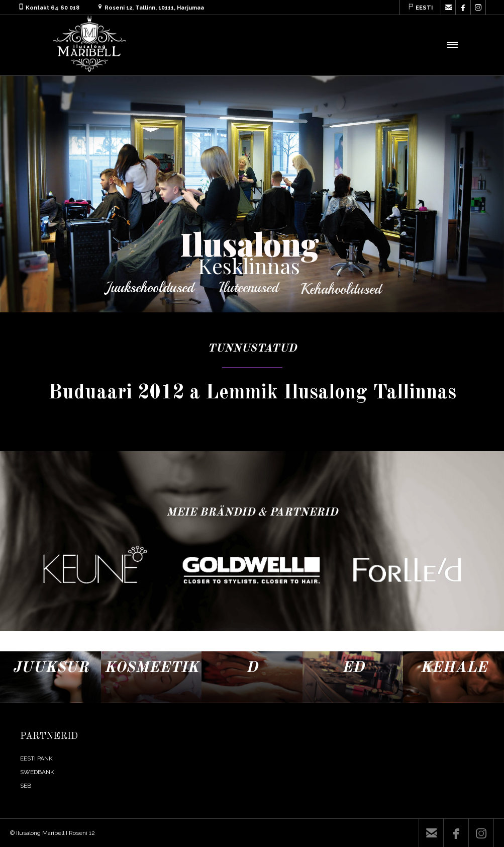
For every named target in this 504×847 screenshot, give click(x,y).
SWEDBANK (37, 772)
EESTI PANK (36, 758)
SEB (26, 786)
